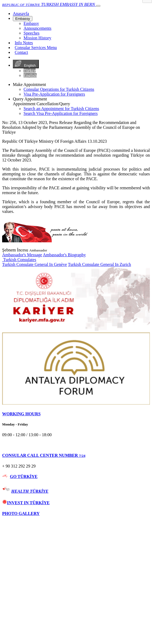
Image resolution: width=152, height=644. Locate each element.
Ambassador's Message (22, 255)
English (26, 64)
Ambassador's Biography (64, 255)
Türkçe (30, 71)
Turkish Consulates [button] (19, 260)
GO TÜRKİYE (24, 477)
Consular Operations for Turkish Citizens (59, 89)
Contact (21, 52)
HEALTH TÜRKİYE (30, 491)
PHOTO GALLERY (21, 513)
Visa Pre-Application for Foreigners (54, 94)
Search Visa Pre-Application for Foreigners (61, 113)
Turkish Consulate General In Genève (35, 264)
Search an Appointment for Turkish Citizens (61, 109)
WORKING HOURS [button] (21, 414)
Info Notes (24, 43)
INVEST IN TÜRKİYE (26, 503)
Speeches (32, 33)
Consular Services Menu (36, 48)
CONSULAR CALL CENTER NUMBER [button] (44, 455)
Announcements (37, 28)
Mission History (37, 38)
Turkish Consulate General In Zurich (100, 264)
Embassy (23, 19)
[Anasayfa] (21, 14)
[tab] (76, 414)
